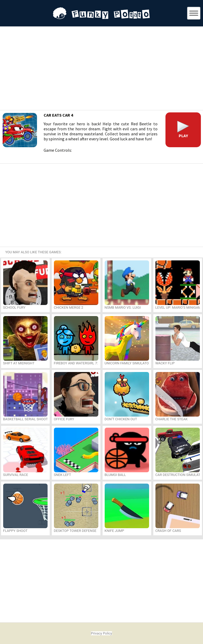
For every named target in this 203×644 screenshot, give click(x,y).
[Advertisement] (101, 69)
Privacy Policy (101, 633)
